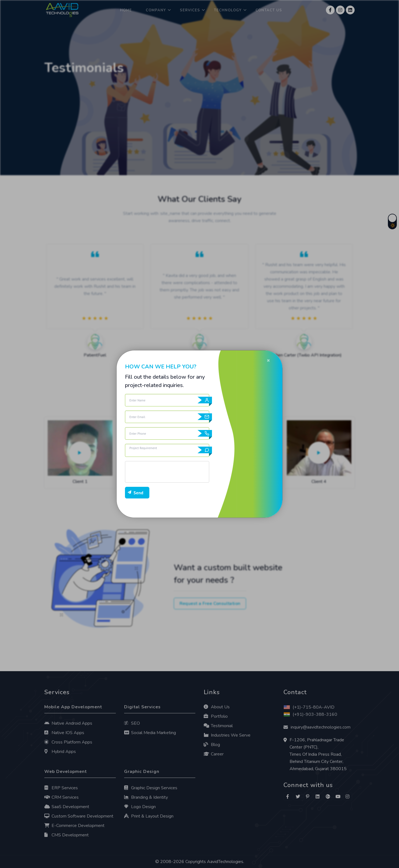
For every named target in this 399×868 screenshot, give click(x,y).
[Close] (268, 360)
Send (139, 493)
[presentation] (167, 472)
